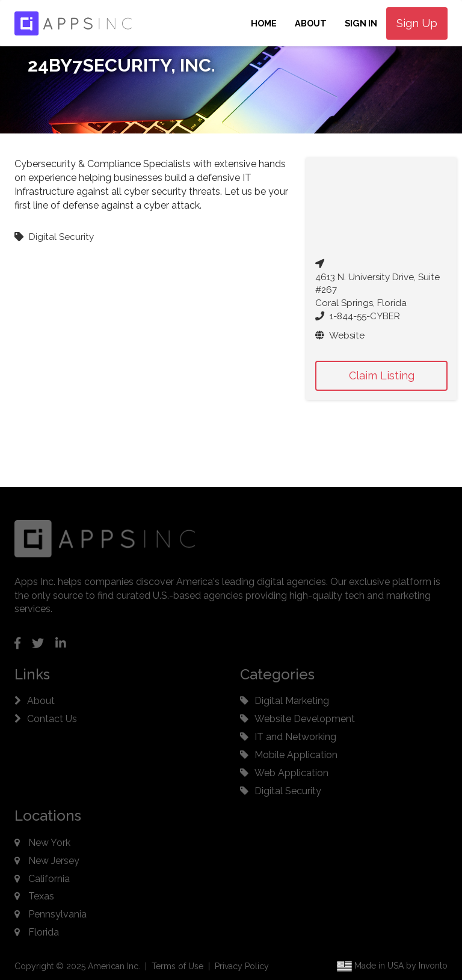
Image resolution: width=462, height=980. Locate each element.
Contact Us (52, 719)
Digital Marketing (292, 701)
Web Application (291, 773)
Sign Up (417, 23)
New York (49, 843)
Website (340, 335)
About (311, 23)
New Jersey (54, 861)
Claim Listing (382, 375)
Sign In (361, 23)
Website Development (305, 719)
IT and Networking (295, 737)
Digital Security (288, 791)
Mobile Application (296, 755)
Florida (44, 932)
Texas (41, 896)
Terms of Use (177, 966)
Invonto (433, 966)
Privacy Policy (242, 966)
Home (264, 23)
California (49, 879)
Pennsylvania (57, 914)
